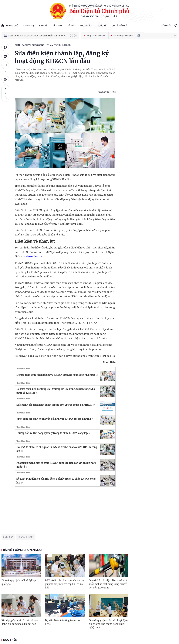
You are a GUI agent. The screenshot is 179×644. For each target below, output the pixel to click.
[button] (71, 36)
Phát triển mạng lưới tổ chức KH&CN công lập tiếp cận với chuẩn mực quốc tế (56, 465)
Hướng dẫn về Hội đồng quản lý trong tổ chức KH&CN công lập (53, 433)
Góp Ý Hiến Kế (119, 26)
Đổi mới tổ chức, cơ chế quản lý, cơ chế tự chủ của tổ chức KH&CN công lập (57, 449)
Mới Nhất (166, 26)
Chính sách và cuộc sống (29, 45)
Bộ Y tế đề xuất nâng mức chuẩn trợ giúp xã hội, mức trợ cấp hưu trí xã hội (64, 584)
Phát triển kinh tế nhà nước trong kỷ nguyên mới (33, 35)
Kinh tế (43, 26)
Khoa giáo (86, 26)
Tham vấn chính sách (60, 45)
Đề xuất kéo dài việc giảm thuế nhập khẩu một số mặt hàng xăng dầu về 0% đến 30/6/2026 (108, 584)
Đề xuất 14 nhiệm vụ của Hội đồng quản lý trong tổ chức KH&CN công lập (56, 481)
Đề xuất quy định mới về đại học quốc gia (19, 582)
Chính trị (29, 26)
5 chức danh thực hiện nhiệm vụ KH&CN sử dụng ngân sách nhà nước (57, 375)
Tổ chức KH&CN (26, 537)
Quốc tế (102, 26)
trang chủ (10, 25)
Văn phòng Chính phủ (122, 36)
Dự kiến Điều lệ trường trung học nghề (63, 622)
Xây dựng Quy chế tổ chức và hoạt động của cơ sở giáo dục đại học (20, 622)
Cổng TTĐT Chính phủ (95, 36)
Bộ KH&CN (8, 537)
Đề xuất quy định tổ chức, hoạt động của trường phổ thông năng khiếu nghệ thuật (108, 624)
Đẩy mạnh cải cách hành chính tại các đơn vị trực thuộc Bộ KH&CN (55, 405)
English (106, 16)
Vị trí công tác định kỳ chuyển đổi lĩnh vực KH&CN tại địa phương (55, 419)
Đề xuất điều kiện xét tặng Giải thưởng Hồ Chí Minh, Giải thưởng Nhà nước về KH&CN (56, 391)
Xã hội (71, 26)
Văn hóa (57, 26)
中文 (115, 16)
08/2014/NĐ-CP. (33, 256)
